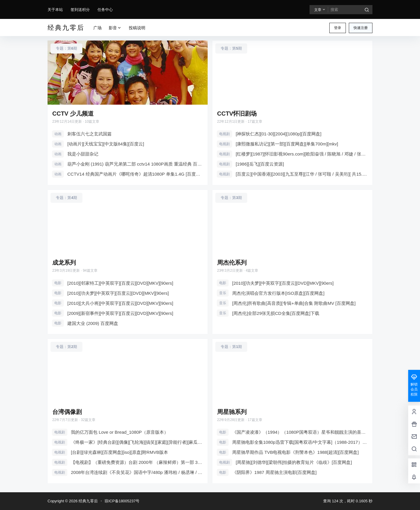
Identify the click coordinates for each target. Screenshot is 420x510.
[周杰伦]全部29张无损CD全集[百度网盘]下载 (276, 313)
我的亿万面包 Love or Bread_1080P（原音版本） (120, 432)
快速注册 (361, 28)
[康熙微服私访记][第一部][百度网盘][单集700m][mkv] (287, 144)
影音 (115, 28)
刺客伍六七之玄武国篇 (89, 134)
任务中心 (105, 10)
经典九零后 (88, 501)
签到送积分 (80, 10)
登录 (338, 28)
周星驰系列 (232, 412)
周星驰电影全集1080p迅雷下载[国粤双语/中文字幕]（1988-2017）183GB (300, 442)
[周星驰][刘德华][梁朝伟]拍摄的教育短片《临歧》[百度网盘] (294, 462)
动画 (58, 134)
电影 (58, 283)
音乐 (223, 293)
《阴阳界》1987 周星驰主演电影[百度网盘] (274, 472)
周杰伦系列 (232, 263)
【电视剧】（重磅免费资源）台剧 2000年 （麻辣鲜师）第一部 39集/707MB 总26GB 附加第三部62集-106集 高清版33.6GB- (137, 462)
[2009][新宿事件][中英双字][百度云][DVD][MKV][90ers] (120, 313)
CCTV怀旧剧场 (237, 114)
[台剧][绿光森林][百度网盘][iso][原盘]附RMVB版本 (119, 452)
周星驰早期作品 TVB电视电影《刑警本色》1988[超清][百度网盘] (295, 452)
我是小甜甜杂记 (83, 154)
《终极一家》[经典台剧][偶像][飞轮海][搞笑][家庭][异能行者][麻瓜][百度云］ (137, 442)
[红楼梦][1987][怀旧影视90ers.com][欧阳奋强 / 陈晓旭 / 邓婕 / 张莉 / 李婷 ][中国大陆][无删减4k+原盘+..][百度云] (302, 154)
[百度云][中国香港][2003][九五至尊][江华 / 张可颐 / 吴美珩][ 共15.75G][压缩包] (302, 174)
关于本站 (55, 10)
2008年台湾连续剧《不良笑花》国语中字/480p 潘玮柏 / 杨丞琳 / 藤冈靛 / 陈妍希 (137, 472)
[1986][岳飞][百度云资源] (260, 164)
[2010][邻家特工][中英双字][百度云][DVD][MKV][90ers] (120, 283)
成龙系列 (64, 263)
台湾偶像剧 (67, 412)
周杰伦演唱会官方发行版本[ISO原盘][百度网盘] (278, 293)
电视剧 (224, 134)
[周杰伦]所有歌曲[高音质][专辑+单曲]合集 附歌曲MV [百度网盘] (294, 303)
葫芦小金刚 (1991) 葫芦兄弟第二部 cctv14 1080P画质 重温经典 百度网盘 (135, 164)
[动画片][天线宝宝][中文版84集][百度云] (106, 144)
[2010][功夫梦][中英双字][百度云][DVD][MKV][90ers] (118, 293)
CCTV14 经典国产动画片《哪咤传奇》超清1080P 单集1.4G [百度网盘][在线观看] (135, 174)
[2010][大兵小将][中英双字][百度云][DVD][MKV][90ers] (120, 303)
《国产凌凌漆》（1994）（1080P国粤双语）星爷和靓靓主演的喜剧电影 (300, 432)
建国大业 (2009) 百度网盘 (93, 323)
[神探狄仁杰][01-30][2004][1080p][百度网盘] (279, 134)
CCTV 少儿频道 (73, 114)
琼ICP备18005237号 (122, 501)
